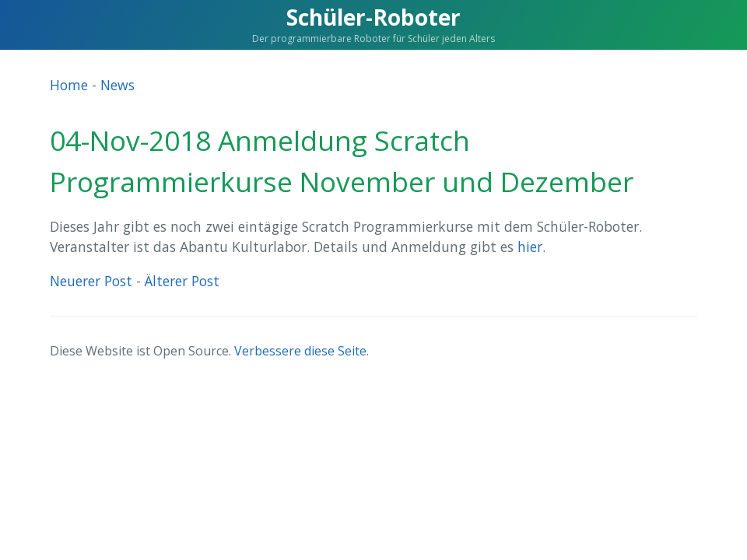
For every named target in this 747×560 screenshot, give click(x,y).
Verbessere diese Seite (300, 351)
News (117, 85)
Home (69, 85)
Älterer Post (182, 281)
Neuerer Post (91, 281)
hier (530, 247)
